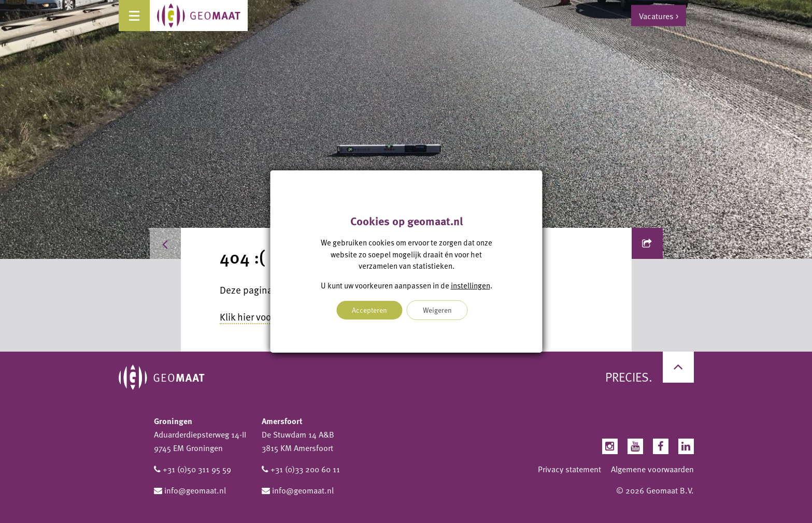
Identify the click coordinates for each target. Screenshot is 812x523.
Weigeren (438, 310)
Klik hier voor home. (261, 317)
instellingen (470, 285)
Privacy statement (569, 469)
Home (182, 243)
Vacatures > (659, 16)
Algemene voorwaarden (652, 469)
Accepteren (369, 310)
